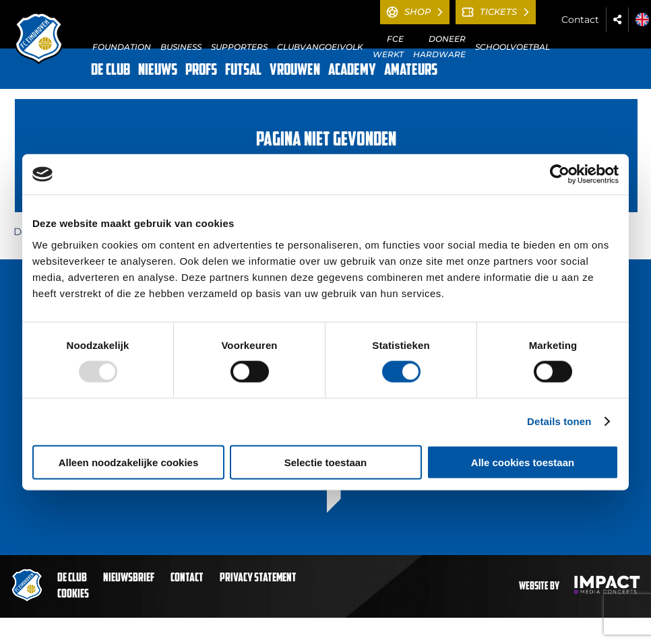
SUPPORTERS (239, 47)
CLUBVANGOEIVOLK (320, 47)
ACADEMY (352, 71)
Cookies (73, 594)
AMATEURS (411, 71)
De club (72, 578)
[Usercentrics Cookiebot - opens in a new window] (560, 174)
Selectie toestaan (326, 462)
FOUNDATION (122, 47)
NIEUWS (158, 71)
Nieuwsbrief (129, 578)
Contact (580, 20)
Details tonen (559, 421)
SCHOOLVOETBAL (513, 47)
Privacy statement (258, 578)
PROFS (201, 71)
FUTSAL (243, 71)
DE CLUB (111, 71)
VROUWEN (295, 71)
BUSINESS (181, 47)
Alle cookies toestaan (523, 462)
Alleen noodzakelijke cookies (129, 462)
